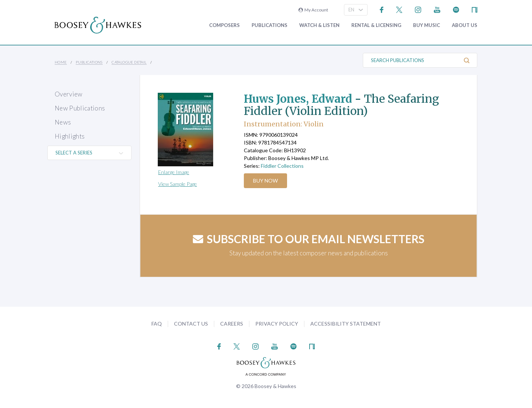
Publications (270, 25)
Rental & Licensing (376, 25)
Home (61, 62)
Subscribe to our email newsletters (309, 239)
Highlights (70, 136)
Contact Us (191, 324)
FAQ (157, 324)
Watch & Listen (319, 25)
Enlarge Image (174, 172)
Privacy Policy (277, 324)
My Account (313, 10)
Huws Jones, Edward (300, 99)
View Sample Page (178, 184)
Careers (232, 324)
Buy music (427, 25)
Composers (224, 25)
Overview (69, 94)
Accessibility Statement (346, 324)
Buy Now (266, 181)
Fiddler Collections (282, 166)
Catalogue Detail (129, 62)
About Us (465, 25)
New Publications (80, 108)
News (63, 122)
